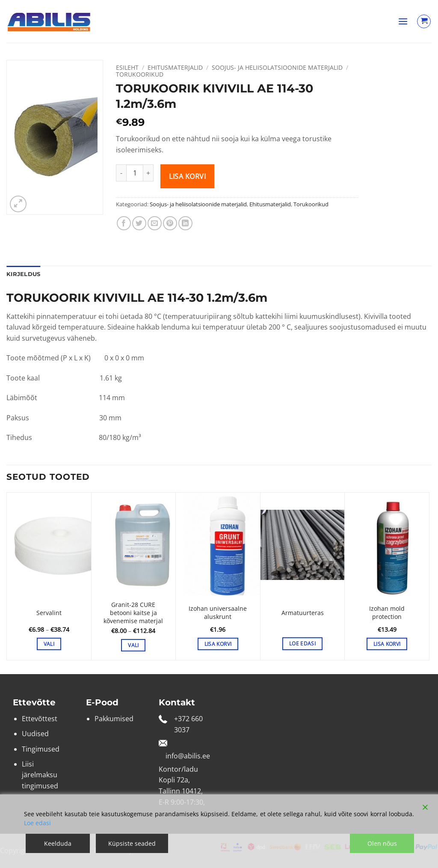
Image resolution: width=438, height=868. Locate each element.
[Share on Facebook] (124, 223)
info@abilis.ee (188, 756)
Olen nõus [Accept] (382, 843)
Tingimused (41, 749)
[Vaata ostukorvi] (424, 21)
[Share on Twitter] (139, 223)
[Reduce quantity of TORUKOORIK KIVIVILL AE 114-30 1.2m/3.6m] (121, 173)
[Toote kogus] (135, 173)
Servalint (49, 613)
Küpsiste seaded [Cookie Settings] (132, 843)
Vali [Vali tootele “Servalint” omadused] (49, 644)
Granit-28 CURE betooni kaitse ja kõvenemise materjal (133, 613)
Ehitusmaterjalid (175, 67)
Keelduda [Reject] (58, 843)
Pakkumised (114, 719)
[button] (403, 21)
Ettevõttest (40, 719)
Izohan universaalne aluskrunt (218, 613)
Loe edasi (37, 823)
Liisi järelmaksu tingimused (40, 775)
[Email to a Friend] (155, 223)
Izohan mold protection (387, 613)
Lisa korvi (187, 176)
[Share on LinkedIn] (185, 223)
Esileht (127, 67)
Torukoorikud (140, 74)
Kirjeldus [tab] (23, 274)
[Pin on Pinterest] (170, 223)
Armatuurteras (303, 613)
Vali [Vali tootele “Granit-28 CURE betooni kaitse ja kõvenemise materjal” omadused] (133, 645)
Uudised (35, 734)
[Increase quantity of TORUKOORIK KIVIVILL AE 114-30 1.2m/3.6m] (148, 173)
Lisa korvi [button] (218, 644)
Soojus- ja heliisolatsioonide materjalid (277, 67)
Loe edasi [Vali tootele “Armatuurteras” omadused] (302, 644)
